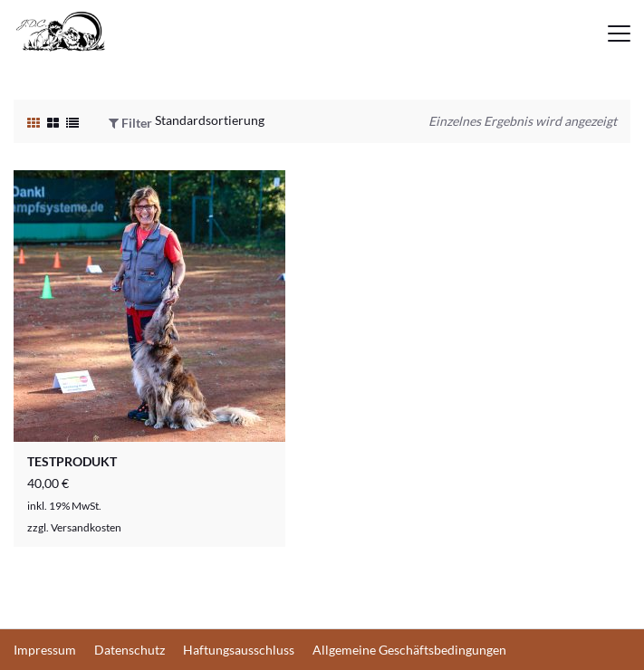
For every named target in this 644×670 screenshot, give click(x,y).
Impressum (45, 650)
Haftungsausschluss (239, 650)
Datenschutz (130, 650)
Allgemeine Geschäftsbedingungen (409, 650)
